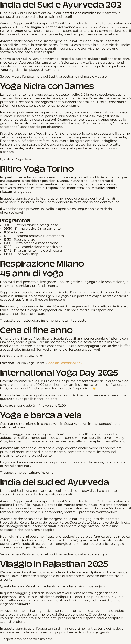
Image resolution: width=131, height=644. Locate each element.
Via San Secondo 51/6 (65, 363)
